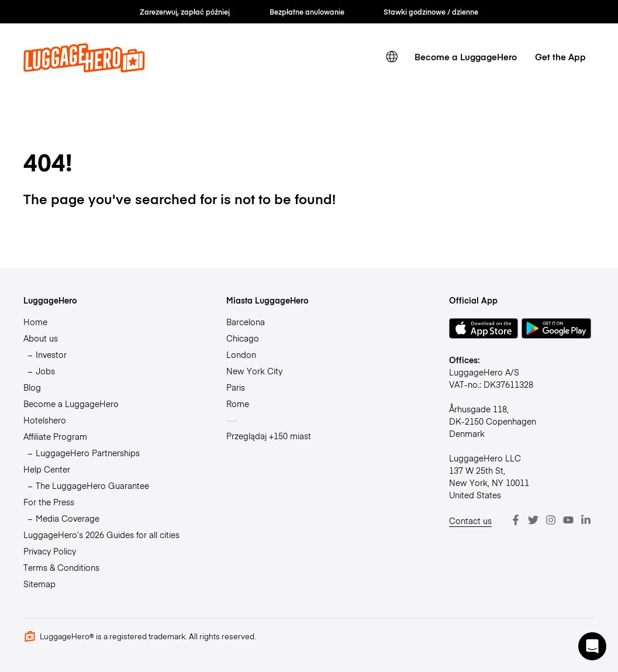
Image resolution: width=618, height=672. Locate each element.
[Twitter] (533, 520)
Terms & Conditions (61, 567)
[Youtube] (568, 520)
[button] (592, 646)
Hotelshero (45, 420)
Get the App (560, 56)
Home (35, 322)
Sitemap (39, 584)
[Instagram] (551, 520)
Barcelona (246, 322)
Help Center (47, 469)
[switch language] (392, 57)
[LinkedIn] (586, 520)
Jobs (45, 371)
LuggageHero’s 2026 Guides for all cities (101, 535)
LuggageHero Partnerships (88, 453)
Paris (236, 387)
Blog (32, 387)
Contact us (470, 521)
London (241, 354)
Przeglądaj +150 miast (269, 436)
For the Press (49, 502)
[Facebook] (516, 520)
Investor (51, 354)
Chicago (243, 338)
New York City (254, 371)
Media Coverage (68, 518)
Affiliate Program (55, 436)
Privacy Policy (50, 551)
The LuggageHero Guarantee (92, 485)
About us (41, 338)
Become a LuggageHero (466, 56)
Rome (238, 404)
